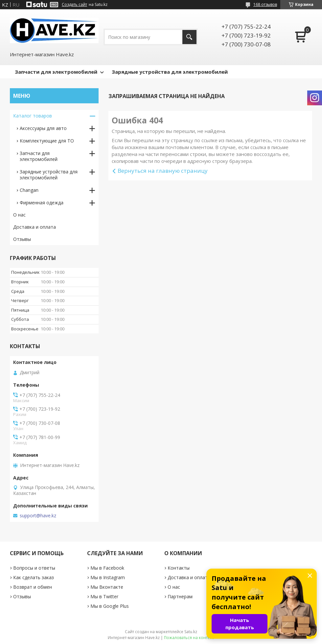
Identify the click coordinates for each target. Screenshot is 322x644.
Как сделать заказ (34, 577)
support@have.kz (38, 516)
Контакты (179, 568)
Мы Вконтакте (107, 587)
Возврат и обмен (33, 587)
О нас (19, 215)
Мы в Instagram (108, 577)
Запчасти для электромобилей (56, 72)
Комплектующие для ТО (47, 141)
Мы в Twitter (104, 596)
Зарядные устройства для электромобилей (170, 72)
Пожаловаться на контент (189, 638)
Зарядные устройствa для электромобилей (49, 175)
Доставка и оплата (34, 227)
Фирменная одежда (42, 203)
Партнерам (180, 596)
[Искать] (189, 37)
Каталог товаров (33, 116)
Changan (29, 190)
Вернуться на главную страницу (163, 171)
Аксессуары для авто (43, 128)
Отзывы (22, 239)
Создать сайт (74, 5)
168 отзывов (265, 4)
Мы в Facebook (107, 568)
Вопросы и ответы (34, 568)
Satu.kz (191, 632)
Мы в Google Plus (110, 606)
